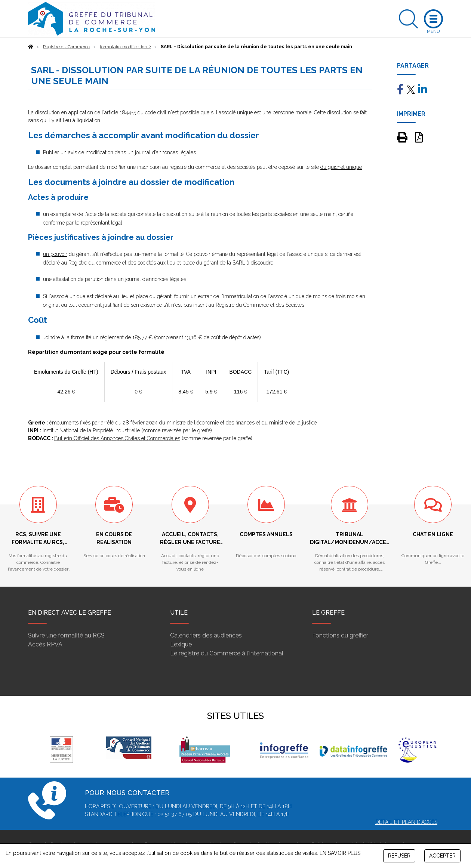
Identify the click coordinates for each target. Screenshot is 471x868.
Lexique (181, 644)
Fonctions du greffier (340, 635)
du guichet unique (341, 167)
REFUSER (399, 856)
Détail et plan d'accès (406, 822)
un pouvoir (55, 254)
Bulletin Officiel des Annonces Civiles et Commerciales (117, 438)
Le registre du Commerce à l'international (227, 653)
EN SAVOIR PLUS (340, 853)
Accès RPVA (45, 644)
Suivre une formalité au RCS (66, 635)
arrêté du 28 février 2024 (129, 423)
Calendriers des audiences (206, 635)
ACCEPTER (442, 856)
